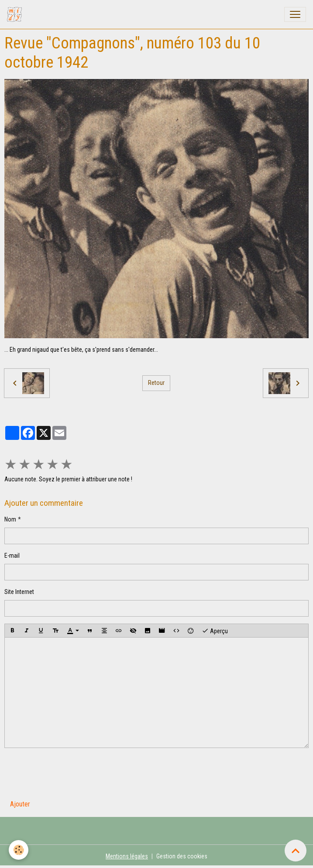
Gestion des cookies (182, 856)
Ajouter (20, 804)
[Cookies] (19, 850)
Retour (156, 383)
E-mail (12, 556)
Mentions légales (127, 856)
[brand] (16, 14)
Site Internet (19, 592)
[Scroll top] (296, 851)
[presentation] (71, 772)
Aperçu (215, 631)
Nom (10, 519)
